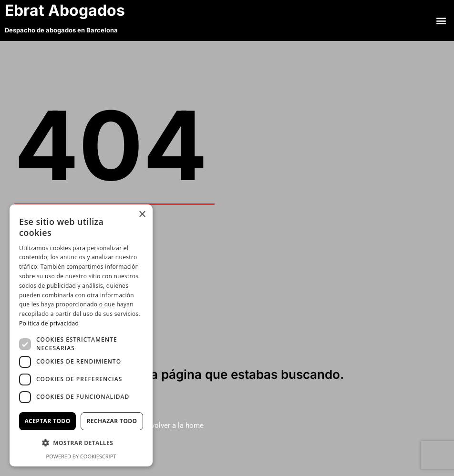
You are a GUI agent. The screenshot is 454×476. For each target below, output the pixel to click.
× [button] (142, 215)
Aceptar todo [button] (47, 421)
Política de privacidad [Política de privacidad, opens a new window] (49, 323)
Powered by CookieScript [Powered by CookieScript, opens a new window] (81, 456)
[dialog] (81, 335)
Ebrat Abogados (67, 10)
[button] (441, 20)
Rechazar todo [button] (112, 421)
